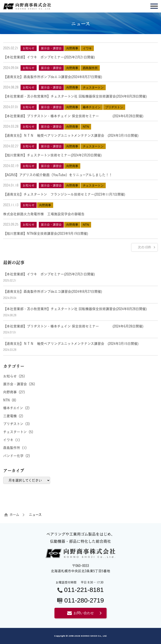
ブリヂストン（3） (17, 424)
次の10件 (144, 247)
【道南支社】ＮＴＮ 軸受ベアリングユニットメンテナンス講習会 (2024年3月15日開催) (71, 135)
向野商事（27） (15, 392)
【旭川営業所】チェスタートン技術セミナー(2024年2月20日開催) (52, 155)
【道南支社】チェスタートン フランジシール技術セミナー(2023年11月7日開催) (64, 194)
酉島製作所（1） (16, 448)
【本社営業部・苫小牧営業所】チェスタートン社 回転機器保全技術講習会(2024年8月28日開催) (75, 96)
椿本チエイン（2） (17, 408)
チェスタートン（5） (19, 432)
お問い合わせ (80, 613)
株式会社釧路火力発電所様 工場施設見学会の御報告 (44, 214)
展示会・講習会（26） (20, 384)
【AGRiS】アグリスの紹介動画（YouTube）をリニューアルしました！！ (58, 175)
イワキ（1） (12, 440)
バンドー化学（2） (18, 456)
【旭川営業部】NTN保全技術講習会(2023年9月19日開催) (46, 234)
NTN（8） (11, 400)
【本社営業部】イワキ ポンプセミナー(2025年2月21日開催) (49, 57)
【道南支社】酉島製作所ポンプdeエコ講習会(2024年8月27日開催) (53, 77)
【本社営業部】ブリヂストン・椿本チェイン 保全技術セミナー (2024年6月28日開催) (73, 116)
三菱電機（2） (14, 416)
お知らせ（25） (15, 376)
